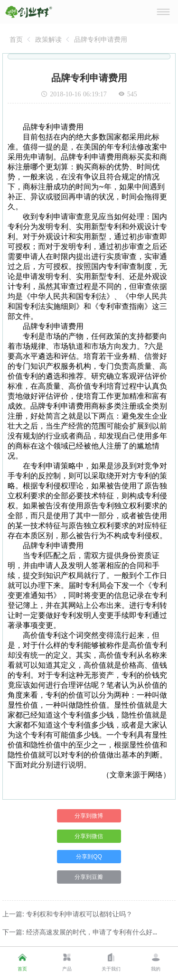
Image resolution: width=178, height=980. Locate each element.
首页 (16, 39)
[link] (16, 39)
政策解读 (48, 39)
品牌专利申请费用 (101, 39)
